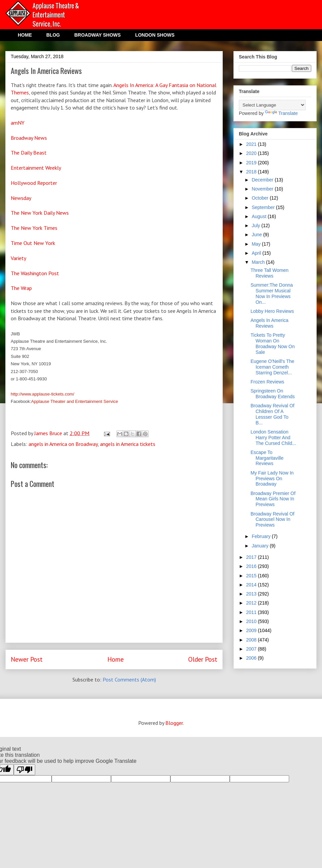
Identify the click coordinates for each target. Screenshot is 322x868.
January (261, 546)
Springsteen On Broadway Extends (273, 394)
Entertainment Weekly (36, 168)
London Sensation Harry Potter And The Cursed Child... (273, 438)
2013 (252, 594)
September (264, 207)
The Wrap (21, 288)
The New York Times (34, 228)
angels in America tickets (128, 444)
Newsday (21, 198)
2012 (252, 603)
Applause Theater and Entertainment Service (75, 401)
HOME (25, 35)
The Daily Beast (29, 153)
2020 (252, 153)
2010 (252, 621)
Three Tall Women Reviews (270, 273)
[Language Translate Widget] (272, 105)
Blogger (174, 723)
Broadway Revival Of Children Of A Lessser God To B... (273, 414)
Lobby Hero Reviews (272, 311)
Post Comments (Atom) (129, 679)
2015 (252, 576)
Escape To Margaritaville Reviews (267, 458)
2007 (252, 649)
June (257, 235)
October (261, 198)
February (262, 536)
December (263, 180)
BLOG (53, 35)
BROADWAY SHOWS (97, 35)
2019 (252, 163)
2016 (252, 566)
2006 (252, 658)
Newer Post (27, 659)
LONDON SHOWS (155, 35)
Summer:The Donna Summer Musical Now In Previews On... (272, 293)
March (259, 262)
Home (116, 659)
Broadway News (29, 138)
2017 (252, 557)
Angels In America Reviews (270, 323)
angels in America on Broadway (63, 444)
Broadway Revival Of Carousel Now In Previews (273, 520)
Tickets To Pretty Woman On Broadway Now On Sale (273, 343)
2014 (252, 585)
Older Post (203, 659)
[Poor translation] (24, 770)
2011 (252, 612)
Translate (281, 113)
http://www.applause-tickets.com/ (42, 394)
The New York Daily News (40, 213)
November (263, 189)
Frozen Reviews (267, 382)
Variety (18, 258)
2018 (252, 172)
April (257, 253)
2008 (252, 640)
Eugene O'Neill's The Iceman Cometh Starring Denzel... (272, 367)
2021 (252, 144)
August (259, 216)
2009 (252, 630)
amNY (18, 123)
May (257, 244)
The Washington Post (35, 273)
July (256, 225)
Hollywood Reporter (34, 183)
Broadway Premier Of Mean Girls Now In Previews (273, 499)
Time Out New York (34, 243)
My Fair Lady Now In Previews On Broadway (272, 479)
